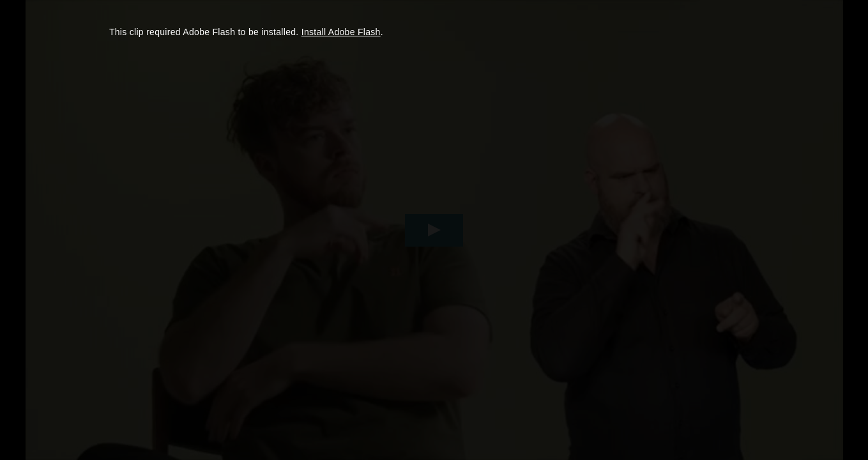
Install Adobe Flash (341, 32)
